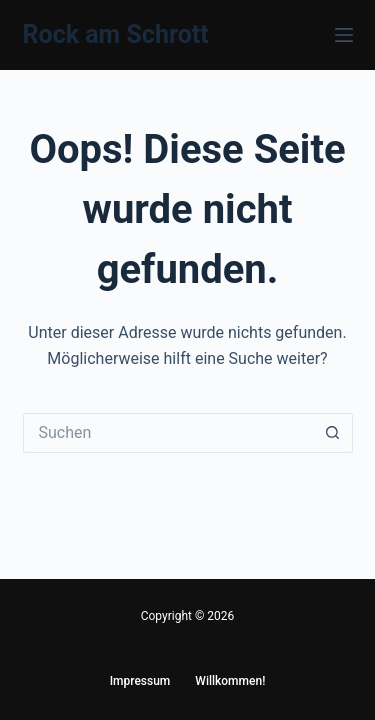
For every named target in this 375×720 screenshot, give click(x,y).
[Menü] (344, 35)
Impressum (140, 681)
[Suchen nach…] (168, 433)
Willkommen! (230, 681)
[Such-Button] (333, 433)
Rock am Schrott (116, 34)
